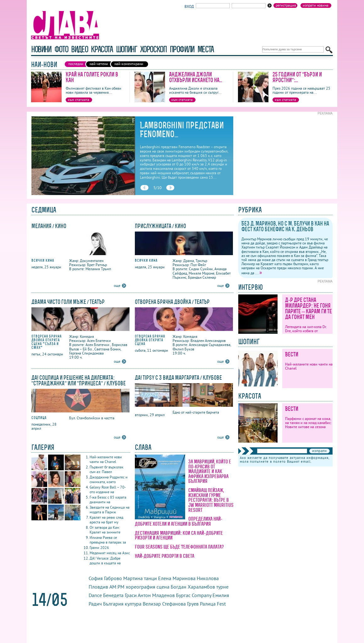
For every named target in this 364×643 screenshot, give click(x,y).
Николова (208, 578)
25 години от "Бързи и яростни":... (297, 77)
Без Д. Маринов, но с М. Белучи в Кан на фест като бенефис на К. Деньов (285, 226)
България (113, 604)
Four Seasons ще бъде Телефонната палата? (179, 547)
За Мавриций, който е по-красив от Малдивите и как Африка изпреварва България (210, 471)
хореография (141, 587)
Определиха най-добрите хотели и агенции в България (179, 521)
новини (41, 49)
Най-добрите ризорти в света (165, 556)
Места (206, 49)
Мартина (133, 578)
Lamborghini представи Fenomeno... (182, 130)
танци (150, 578)
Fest (221, 604)
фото (61, 49)
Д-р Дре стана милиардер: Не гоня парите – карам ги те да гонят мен (309, 308)
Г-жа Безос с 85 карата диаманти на (108, 500)
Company (201, 595)
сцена (163, 587)
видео (79, 49)
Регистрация (286, 5)
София (96, 578)
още (117, 285)
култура (133, 604)
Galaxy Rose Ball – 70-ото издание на (108, 489)
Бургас (183, 595)
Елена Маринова (177, 578)
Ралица (208, 604)
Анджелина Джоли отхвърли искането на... (196, 77)
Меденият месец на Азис (110, 553)
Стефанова (174, 604)
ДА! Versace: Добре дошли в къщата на (105, 561)
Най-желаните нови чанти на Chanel (106, 459)
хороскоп (153, 49)
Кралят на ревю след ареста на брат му (106, 520)
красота (102, 49)
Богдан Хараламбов (193, 587)
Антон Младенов (156, 595)
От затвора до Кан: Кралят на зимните (105, 530)
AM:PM (117, 587)
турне (222, 587)
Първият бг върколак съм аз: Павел (107, 469)
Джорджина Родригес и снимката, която (109, 479)
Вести (292, 354)
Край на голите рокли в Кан (92, 77)
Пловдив (98, 587)
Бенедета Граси (120, 595)
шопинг (127, 49)
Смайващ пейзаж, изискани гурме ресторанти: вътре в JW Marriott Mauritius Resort (211, 500)
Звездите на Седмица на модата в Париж (110, 510)
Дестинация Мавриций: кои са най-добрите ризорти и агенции (179, 535)
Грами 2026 (99, 548)
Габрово (113, 578)
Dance (95, 595)
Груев (193, 604)
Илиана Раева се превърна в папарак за (108, 540)
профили (182, 49)
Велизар (152, 604)
